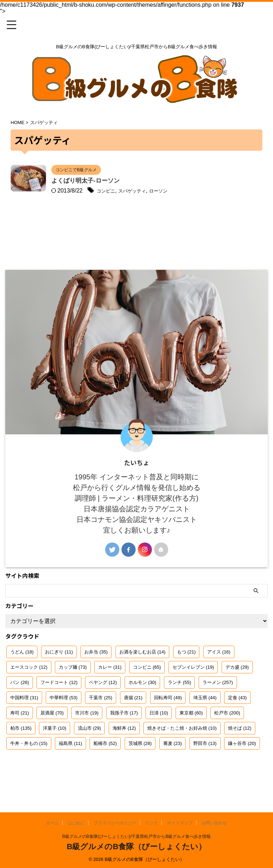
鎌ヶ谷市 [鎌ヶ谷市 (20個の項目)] (242, 764)
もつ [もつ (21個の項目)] (186, 672)
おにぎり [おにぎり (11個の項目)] (59, 672)
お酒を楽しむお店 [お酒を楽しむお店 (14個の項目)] (143, 672)
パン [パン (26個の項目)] (20, 703)
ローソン (206, 191)
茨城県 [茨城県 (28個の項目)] (140, 764)
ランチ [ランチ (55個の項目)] (180, 703)
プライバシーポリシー (115, 823)
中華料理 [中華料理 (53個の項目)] (64, 718)
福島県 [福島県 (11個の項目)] (70, 764)
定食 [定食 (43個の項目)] (237, 718)
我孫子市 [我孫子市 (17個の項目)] (124, 733)
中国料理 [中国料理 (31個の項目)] (24, 718)
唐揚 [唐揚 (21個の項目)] (133, 718)
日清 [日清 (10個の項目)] (159, 733)
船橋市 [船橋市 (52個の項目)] (105, 764)
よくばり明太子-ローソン (123, 181)
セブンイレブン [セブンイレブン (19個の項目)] (193, 687)
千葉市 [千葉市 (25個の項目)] (101, 718)
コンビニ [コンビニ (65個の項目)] (147, 687)
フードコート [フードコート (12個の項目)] (59, 703)
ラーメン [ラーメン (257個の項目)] (218, 703)
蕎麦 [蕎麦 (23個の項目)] (173, 764)
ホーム (52, 823)
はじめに (76, 823)
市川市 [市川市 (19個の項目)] (87, 733)
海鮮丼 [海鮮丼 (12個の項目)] (124, 748)
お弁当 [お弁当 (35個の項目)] (96, 672)
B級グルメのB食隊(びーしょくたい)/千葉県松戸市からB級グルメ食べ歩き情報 (136, 836)
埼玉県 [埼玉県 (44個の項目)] (205, 718)
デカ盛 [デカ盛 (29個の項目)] (237, 687)
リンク (152, 823)
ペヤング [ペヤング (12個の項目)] (103, 703)
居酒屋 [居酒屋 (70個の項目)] (52, 733)
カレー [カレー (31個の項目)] (110, 687)
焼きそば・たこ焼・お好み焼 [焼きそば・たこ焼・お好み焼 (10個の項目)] (182, 748)
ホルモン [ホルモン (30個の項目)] (143, 703)
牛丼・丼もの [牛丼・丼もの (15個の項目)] (29, 764)
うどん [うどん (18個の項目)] (22, 672)
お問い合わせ (214, 823)
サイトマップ (180, 823)
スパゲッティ (175, 191)
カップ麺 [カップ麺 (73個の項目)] (73, 687)
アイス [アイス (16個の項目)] (219, 672)
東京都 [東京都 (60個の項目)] (191, 733)
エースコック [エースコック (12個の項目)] (29, 687)
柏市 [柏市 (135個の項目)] (21, 748)
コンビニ (143, 191)
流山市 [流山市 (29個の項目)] (90, 748)
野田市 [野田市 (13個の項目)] (205, 764)
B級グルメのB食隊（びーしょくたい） (137, 847)
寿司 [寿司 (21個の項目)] (20, 733)
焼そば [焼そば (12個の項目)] (240, 748)
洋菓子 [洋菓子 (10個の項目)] (55, 748)
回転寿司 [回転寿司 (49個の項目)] (168, 718)
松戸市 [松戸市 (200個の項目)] (227, 733)
